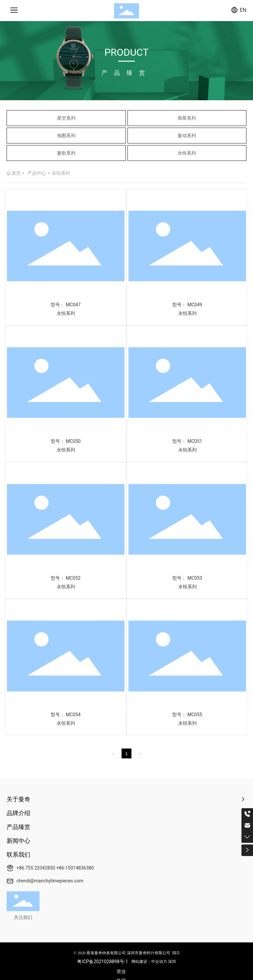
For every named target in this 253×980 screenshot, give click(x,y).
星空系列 (66, 118)
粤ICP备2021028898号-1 (102, 962)
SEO (176, 953)
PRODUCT (126, 52)
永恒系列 (187, 153)
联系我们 (18, 855)
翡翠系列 (187, 118)
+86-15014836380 (75, 868)
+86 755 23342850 (36, 868)
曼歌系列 (66, 153)
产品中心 (37, 173)
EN (243, 10)
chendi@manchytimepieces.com (50, 881)
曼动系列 (187, 136)
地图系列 (66, 136)
